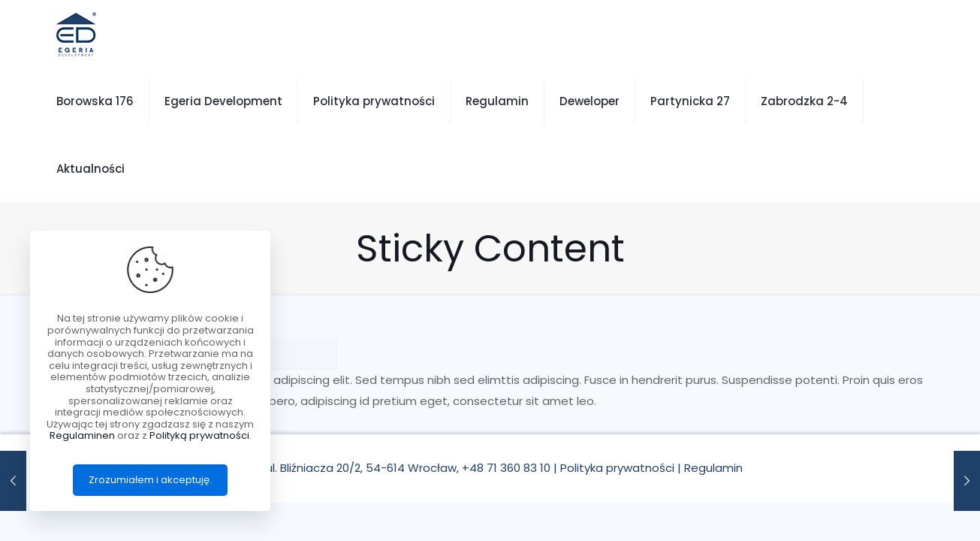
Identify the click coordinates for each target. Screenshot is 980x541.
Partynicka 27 (690, 101)
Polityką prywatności (199, 435)
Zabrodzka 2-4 (804, 101)
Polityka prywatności (374, 101)
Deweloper (590, 101)
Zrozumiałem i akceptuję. (150, 480)
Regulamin (497, 101)
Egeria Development (223, 101)
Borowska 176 (95, 101)
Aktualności (90, 169)
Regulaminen (82, 435)
